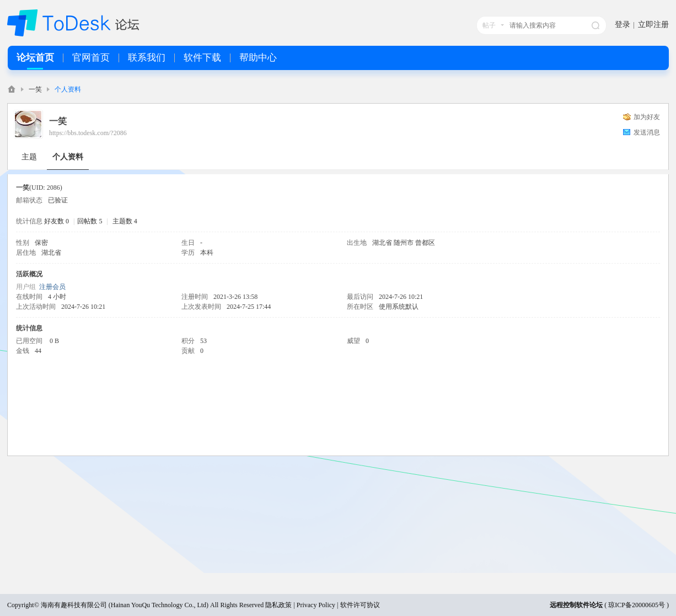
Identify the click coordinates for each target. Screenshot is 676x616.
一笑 (35, 89)
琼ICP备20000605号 (637, 605)
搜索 (595, 25)
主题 (29, 157)
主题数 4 (125, 221)
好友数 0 (57, 221)
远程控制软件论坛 (576, 605)
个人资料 (68, 157)
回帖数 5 (90, 221)
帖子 (489, 25)
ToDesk (12, 89)
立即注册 (653, 25)
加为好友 (647, 117)
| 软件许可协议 (357, 605)
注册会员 (52, 287)
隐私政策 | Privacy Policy (300, 605)
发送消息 (647, 132)
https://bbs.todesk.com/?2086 (88, 133)
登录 (623, 25)
